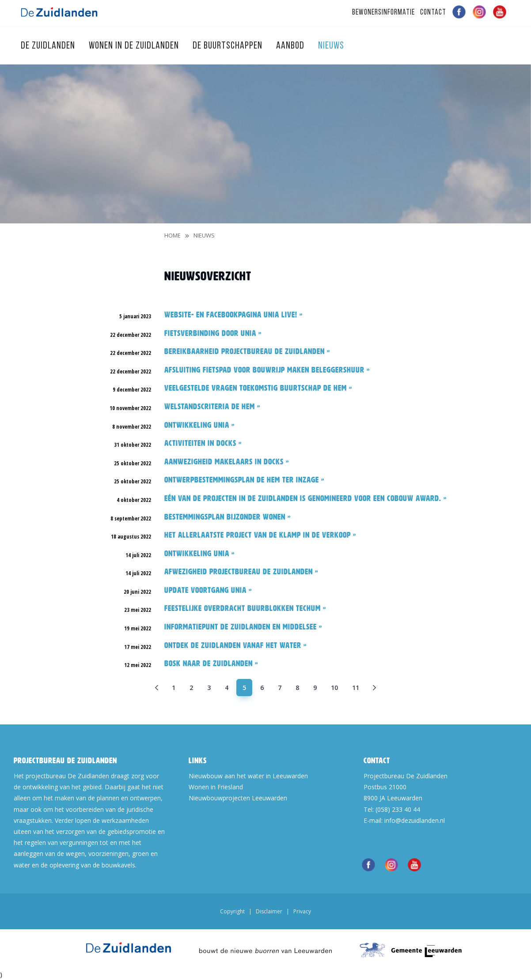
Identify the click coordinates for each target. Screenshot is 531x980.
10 (334, 688)
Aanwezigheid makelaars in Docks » (227, 462)
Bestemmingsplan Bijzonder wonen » (228, 517)
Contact (433, 13)
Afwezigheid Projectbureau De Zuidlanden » (241, 572)
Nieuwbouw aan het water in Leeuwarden (248, 776)
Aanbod (291, 46)
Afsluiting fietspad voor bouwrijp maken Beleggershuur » (267, 370)
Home (173, 235)
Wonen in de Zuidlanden (135, 46)
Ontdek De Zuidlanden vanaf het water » (235, 645)
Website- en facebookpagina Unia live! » (233, 315)
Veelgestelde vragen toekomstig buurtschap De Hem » (258, 388)
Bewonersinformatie (383, 13)
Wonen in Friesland (216, 787)
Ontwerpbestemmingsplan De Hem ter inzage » (244, 480)
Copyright (232, 911)
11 (356, 688)
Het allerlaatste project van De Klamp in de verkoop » (260, 535)
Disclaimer (269, 911)
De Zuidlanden (49, 46)
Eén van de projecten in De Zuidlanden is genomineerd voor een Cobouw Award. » (305, 498)
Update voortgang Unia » (208, 590)
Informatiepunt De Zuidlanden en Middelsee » (243, 627)
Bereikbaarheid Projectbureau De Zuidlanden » (247, 351)
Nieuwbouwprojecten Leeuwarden (238, 798)
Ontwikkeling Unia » (199, 425)
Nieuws (204, 235)
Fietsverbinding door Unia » (213, 333)
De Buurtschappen (229, 46)
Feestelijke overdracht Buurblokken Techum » (245, 608)
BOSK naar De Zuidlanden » (211, 663)
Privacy (302, 911)
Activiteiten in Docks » (203, 443)
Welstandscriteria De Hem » (212, 407)
